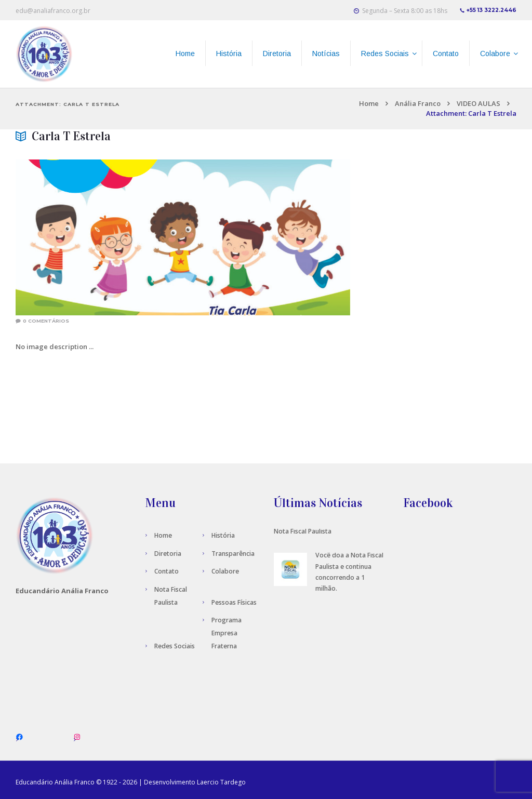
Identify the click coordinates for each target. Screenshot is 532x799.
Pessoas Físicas (234, 602)
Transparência (233, 554)
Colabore (225, 571)
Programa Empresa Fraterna (227, 633)
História (223, 535)
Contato (167, 571)
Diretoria (168, 554)
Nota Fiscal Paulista (303, 531)
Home (369, 103)
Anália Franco (418, 103)
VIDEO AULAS (478, 103)
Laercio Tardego (221, 782)
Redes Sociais (175, 646)
